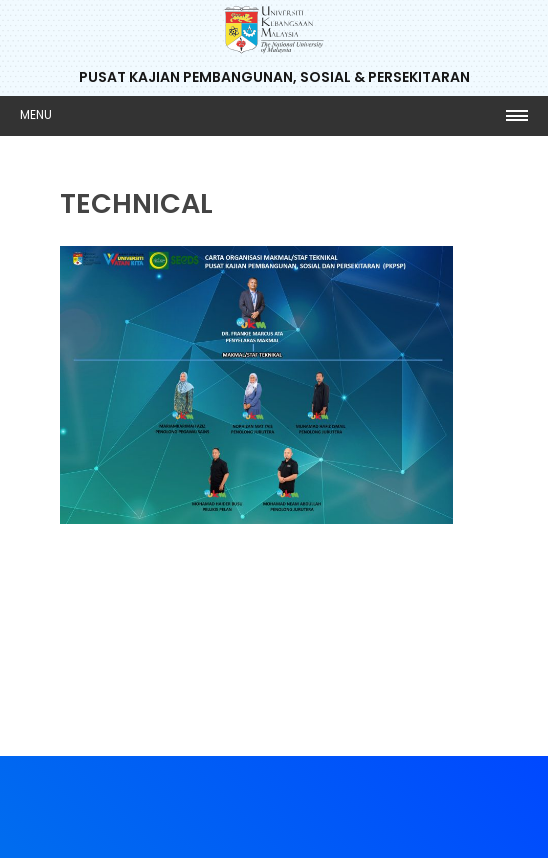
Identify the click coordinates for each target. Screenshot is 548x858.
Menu (36, 114)
